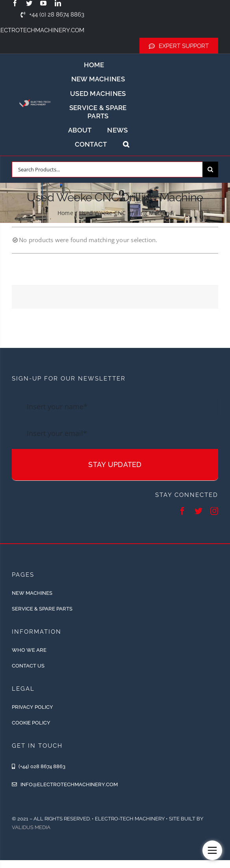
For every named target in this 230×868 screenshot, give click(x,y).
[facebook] (15, 3)
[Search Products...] (107, 169)
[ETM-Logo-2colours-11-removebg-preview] (35, 98)
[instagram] (214, 511)
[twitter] (29, 3)
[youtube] (43, 3)
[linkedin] (58, 3)
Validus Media (31, 827)
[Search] (210, 169)
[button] (126, 144)
